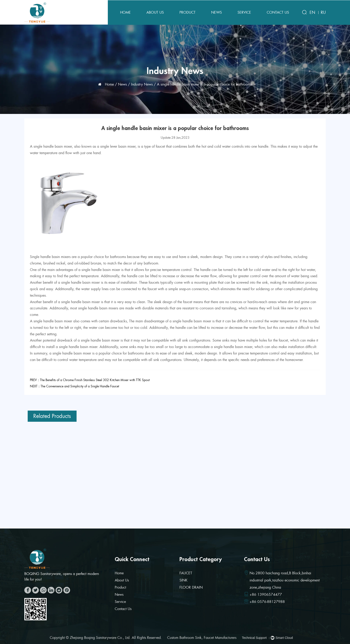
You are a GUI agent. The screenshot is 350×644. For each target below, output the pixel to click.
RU (323, 13)
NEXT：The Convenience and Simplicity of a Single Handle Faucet (74, 386)
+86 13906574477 (266, 595)
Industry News (142, 84)
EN (312, 13)
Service (244, 12)
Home (125, 12)
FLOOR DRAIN (191, 587)
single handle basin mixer (53, 146)
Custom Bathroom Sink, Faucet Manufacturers (202, 638)
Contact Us (278, 12)
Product (187, 12)
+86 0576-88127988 (267, 602)
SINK (183, 580)
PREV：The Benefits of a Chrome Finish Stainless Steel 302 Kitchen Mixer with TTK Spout (90, 380)
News (217, 12)
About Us (155, 12)
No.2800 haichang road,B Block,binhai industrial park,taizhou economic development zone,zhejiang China (285, 580)
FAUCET (186, 573)
